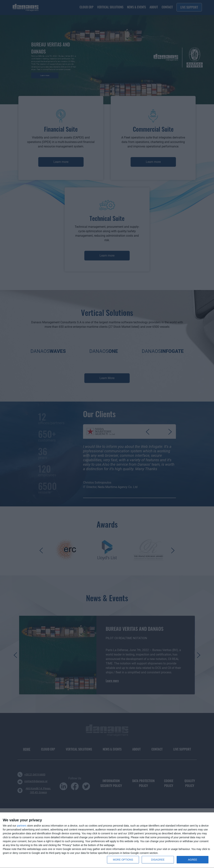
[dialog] (107, 840)
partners (22, 826)
